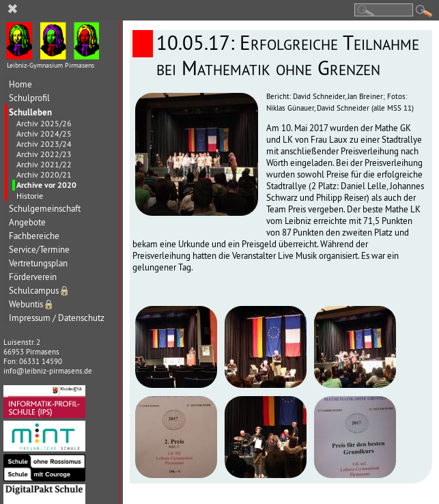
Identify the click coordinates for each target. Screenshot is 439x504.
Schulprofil (29, 98)
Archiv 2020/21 (44, 174)
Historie (30, 196)
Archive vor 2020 (46, 185)
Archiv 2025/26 (44, 123)
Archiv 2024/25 (44, 134)
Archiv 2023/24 (44, 144)
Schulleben (30, 112)
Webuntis (32, 304)
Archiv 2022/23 (44, 154)
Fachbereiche (34, 236)
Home (20, 84)
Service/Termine (39, 250)
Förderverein (33, 277)
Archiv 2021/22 (44, 164)
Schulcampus (40, 291)
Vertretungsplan (38, 263)
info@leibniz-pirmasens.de (48, 371)
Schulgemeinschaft (45, 209)
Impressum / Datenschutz (57, 318)
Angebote (27, 222)
